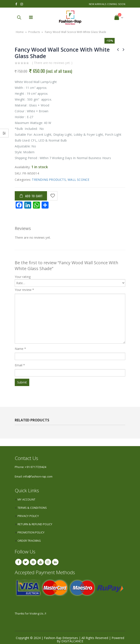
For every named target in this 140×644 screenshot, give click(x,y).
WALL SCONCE (78, 180)
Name (20, 349)
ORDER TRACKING (29, 541)
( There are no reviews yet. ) (52, 63)
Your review (24, 290)
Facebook (18, 562)
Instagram (48, 562)
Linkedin (55, 562)
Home (20, 32)
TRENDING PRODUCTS (49, 180)
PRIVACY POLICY (28, 516)
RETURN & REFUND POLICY (35, 524)
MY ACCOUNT (26, 500)
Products (34, 32)
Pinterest (33, 562)
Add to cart (34, 196)
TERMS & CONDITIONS (32, 508)
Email (20, 365)
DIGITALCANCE (72, 641)
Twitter (26, 562)
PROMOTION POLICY (31, 532)
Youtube (41, 562)
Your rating (23, 277)
